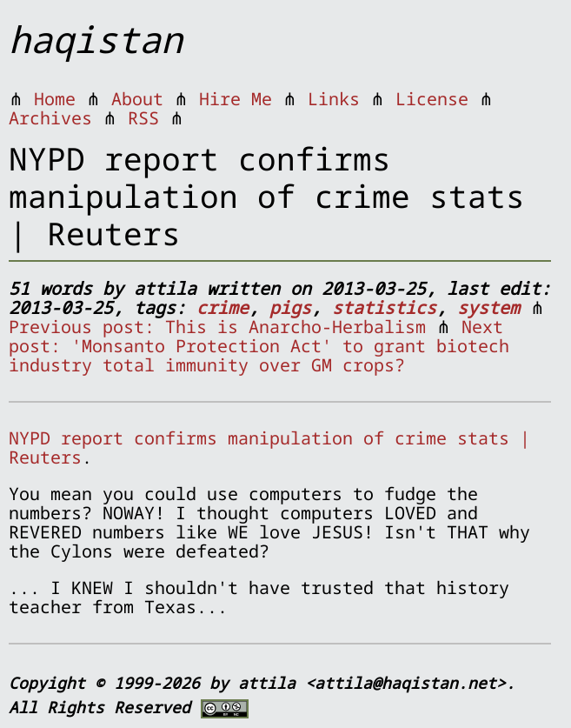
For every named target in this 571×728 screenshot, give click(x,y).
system (488, 307)
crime (222, 307)
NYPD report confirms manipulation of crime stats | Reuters (269, 447)
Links (334, 99)
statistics (384, 307)
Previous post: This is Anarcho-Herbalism (217, 327)
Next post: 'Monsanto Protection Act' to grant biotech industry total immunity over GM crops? (259, 346)
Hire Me (236, 99)
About (137, 99)
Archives (50, 118)
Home (55, 99)
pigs (290, 307)
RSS (143, 118)
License (432, 99)
